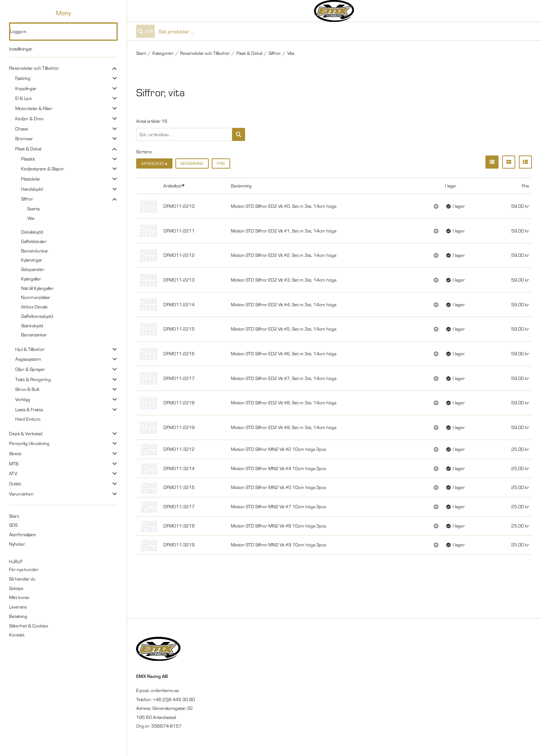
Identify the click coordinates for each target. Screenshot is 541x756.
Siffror (27, 199)
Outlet (15, 484)
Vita (31, 218)
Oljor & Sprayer (30, 369)
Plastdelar (31, 179)
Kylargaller (31, 279)
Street (15, 453)
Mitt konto (19, 597)
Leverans (18, 607)
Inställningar (21, 49)
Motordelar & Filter (34, 108)
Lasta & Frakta (29, 409)
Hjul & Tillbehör (30, 349)
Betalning (18, 616)
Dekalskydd (32, 232)
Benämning (192, 163)
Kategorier (163, 53)
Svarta (33, 209)
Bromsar (24, 138)
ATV (13, 473)
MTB (14, 464)
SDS (13, 525)
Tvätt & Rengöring (33, 379)
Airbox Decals (34, 307)
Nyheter (17, 544)
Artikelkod (172, 185)
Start (14, 516)
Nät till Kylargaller (37, 288)
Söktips (16, 588)
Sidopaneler (33, 269)
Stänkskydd (32, 326)
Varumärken (21, 494)
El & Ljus (23, 98)
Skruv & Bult (27, 389)
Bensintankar (34, 335)
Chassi (22, 129)
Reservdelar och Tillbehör (34, 68)
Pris (221, 163)
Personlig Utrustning (29, 443)
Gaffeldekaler (34, 241)
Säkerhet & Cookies (29, 626)
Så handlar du (22, 579)
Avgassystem (28, 359)
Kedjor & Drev (29, 118)
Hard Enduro (28, 419)
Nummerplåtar (36, 297)
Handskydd (32, 189)
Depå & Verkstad (26, 433)
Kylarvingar (32, 260)
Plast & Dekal (28, 149)
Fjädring (23, 78)
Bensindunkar (35, 251)
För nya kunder (24, 569)
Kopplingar (26, 88)
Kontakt (17, 635)
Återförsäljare (23, 534)
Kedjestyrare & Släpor (42, 169)
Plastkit (28, 159)
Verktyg (23, 399)
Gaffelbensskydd (37, 316)
